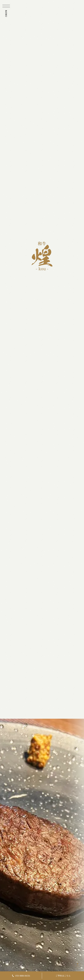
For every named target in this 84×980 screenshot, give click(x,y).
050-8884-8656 (21, 976)
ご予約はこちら (63, 976)
